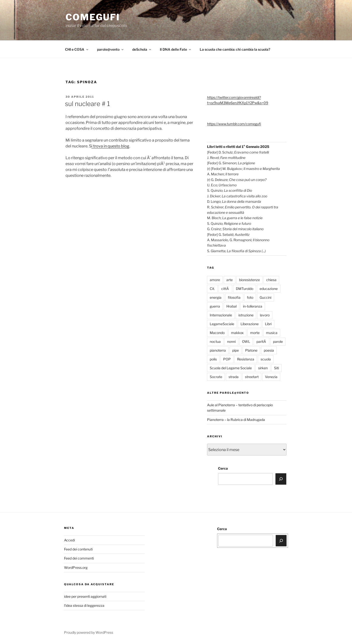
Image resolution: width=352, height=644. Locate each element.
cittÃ (225, 289)
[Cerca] (281, 479)
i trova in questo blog (110, 146)
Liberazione (250, 324)
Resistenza (246, 359)
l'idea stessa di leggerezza (84, 605)
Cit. (212, 289)
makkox (237, 333)
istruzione (246, 315)
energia (216, 297)
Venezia (271, 377)
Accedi (69, 540)
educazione (269, 289)
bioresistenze (249, 280)
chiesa (271, 280)
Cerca (223, 468)
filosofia (234, 297)
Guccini (265, 297)
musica (272, 333)
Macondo (217, 333)
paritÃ (262, 341)
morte (255, 333)
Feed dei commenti (79, 558)
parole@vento (111, 49)
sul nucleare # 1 (88, 104)
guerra (215, 306)
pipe (236, 350)
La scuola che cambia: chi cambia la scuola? (235, 49)
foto (250, 297)
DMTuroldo (245, 289)
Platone (251, 350)
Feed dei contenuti (78, 549)
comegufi (93, 17)
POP (227, 359)
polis (213, 359)
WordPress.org (76, 567)
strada (234, 377)
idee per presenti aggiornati (85, 596)
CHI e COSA (77, 49)
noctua (215, 341)
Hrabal (231, 306)
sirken (263, 368)
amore (215, 280)
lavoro (265, 315)
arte (230, 280)
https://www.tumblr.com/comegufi (234, 124)
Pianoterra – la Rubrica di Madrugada (236, 420)
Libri (268, 324)
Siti (276, 368)
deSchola (142, 49)
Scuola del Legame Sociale (231, 368)
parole (278, 341)
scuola (266, 359)
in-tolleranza (253, 306)
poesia (269, 350)
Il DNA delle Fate (176, 49)
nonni (231, 341)
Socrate (216, 377)
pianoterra (218, 350)
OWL (246, 341)
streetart (252, 377)
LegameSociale (222, 324)
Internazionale (221, 315)
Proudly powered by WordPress (89, 632)
